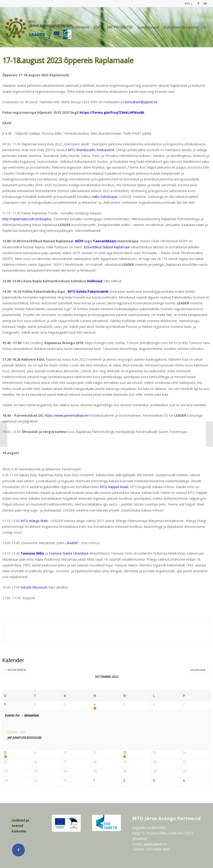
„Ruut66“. (73, 543)
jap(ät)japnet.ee (155, 844)
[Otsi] (205, 27)
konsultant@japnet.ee (141, 102)
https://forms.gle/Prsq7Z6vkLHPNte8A (112, 112)
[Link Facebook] (198, 3)
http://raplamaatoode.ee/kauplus (27, 219)
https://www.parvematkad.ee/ (67, 415)
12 (125, 753)
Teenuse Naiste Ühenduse (69, 553)
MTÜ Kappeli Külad (114, 487)
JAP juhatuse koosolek (24, 738)
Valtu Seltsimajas (105, 197)
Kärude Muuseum (34, 587)
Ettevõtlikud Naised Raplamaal (107, 247)
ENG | (189, 3)
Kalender (19, 831)
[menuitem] (187, 3)
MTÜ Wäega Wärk (34, 521)
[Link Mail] (205, 3)
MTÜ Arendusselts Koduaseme (91, 150)
